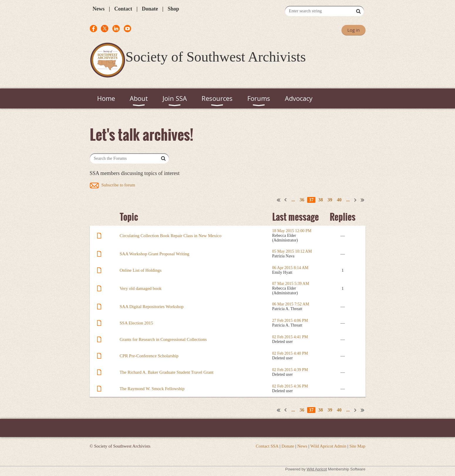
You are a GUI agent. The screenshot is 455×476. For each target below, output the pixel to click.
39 (330, 200)
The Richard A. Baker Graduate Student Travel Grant (167, 372)
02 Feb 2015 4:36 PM (290, 386)
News (99, 9)
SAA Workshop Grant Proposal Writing (155, 254)
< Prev (286, 200)
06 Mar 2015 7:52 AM (291, 304)
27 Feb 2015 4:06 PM (290, 321)
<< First (279, 200)
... (293, 200)
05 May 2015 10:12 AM (292, 251)
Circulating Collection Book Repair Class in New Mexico (171, 236)
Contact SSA (267, 446)
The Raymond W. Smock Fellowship (152, 389)
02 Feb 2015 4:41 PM (290, 337)
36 (302, 200)
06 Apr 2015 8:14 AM (290, 268)
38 (321, 200)
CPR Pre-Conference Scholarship (149, 356)
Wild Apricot (317, 469)
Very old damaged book (141, 288)
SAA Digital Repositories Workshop (152, 307)
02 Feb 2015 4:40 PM (290, 353)
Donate (150, 9)
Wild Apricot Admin (328, 446)
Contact (123, 9)
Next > (356, 200)
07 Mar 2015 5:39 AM (291, 284)
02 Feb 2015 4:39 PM (290, 370)
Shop (173, 9)
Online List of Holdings (141, 270)
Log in (353, 30)
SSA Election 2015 (136, 323)
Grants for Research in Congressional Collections (163, 339)
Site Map (357, 446)
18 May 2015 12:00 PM (292, 231)
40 (339, 200)
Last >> (363, 200)
